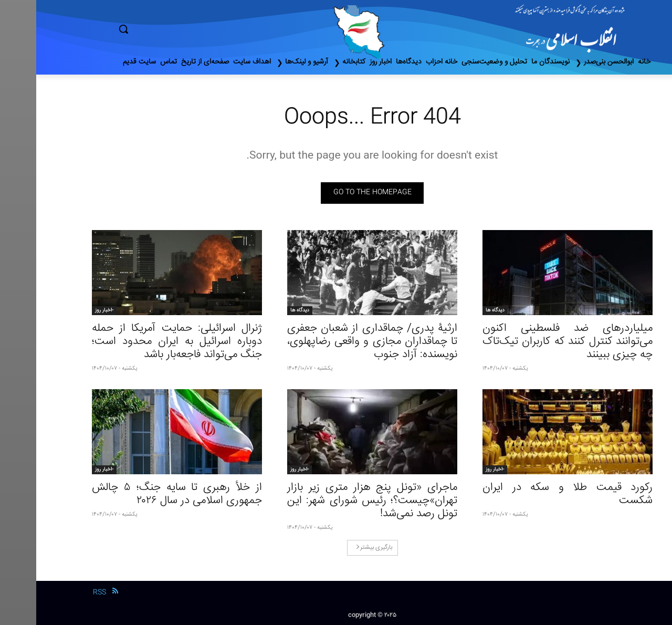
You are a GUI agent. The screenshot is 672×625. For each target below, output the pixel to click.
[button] (168, 29)
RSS (63, 592)
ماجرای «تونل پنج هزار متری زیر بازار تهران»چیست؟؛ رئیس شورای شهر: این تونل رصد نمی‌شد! (336, 501)
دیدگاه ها (459, 310)
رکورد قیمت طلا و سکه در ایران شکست (531, 494)
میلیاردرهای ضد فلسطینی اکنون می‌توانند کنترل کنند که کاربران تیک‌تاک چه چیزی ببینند (531, 342)
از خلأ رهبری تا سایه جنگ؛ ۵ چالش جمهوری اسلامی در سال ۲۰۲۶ (141, 494)
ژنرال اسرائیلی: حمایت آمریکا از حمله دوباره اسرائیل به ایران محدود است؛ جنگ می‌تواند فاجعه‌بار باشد (141, 342)
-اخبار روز (68, 310)
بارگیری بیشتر (338, 548)
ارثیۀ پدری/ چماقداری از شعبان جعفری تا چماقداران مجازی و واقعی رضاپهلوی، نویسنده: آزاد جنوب (336, 342)
